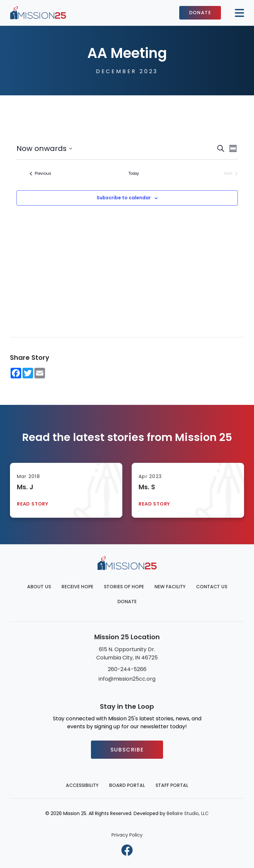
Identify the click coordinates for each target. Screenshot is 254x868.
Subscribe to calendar (124, 198)
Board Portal (127, 785)
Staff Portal (172, 785)
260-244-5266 (127, 669)
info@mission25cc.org (127, 679)
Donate (200, 13)
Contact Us (212, 587)
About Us (39, 587)
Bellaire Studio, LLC (188, 813)
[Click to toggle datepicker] (44, 148)
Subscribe (127, 750)
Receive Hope (77, 587)
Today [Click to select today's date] (134, 173)
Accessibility (82, 785)
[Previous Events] (41, 174)
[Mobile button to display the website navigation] (237, 13)
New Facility (170, 587)
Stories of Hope (124, 587)
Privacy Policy (127, 835)
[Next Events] (231, 174)
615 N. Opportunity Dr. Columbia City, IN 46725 (127, 653)
